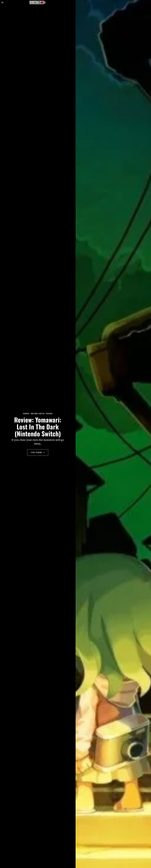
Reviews (49, 414)
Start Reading (38, 453)
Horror (26, 414)
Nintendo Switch (38, 414)
